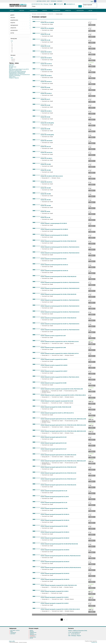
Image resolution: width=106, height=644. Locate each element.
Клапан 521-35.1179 (46, 147)
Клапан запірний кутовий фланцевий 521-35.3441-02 (54, 271)
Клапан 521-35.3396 (46, 194)
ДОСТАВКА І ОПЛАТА (41, 1)
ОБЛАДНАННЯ (56, 10)
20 (12, 47)
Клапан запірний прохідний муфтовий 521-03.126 (54, 443)
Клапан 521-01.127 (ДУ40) (47, 22)
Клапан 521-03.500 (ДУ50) (47, 135)
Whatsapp (46, 4)
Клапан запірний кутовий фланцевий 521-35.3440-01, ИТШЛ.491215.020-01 (60, 247)
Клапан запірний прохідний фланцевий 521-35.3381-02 (55, 520)
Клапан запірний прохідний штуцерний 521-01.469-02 (55, 597)
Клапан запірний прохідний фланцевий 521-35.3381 (54, 508)
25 (12, 49)
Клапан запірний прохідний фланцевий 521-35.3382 (54, 526)
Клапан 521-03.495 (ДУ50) (47, 123)
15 (12, 46)
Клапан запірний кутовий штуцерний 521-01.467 (53, 336)
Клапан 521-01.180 (45, 34)
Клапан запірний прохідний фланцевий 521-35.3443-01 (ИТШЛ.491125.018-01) (61, 568)
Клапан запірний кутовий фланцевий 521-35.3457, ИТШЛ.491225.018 (58, 318)
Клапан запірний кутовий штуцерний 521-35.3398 (54, 383)
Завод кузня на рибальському (15, 70)
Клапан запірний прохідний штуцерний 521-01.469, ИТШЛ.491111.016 (59, 585)
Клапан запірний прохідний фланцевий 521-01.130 (54, 503)
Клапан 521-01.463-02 (46, 58)
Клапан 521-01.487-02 (46, 64)
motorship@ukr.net (70, 4)
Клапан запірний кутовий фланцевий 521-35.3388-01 (54, 229)
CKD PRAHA (12, 65)
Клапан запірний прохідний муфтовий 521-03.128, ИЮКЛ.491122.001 (58, 455)
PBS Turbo (11, 66)
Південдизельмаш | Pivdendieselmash (17, 74)
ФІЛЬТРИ (45, 10)
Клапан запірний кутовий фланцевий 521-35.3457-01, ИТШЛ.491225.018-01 (60, 324)
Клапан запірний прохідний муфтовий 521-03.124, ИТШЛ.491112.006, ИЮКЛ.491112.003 (63, 431)
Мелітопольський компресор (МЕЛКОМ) (17, 71)
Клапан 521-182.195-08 (47, 141)
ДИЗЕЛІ (12, 10)
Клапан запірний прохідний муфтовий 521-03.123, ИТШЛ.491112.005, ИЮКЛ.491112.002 (63, 425)
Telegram (51, 4)
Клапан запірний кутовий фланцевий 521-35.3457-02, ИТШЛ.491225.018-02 (60, 330)
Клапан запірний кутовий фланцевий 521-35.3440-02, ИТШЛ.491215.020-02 (60, 253)
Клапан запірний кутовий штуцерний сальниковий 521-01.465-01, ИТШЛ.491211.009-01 (63, 395)
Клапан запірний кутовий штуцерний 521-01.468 (53, 348)
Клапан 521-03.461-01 (46, 82)
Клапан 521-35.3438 (46, 206)
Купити (92, 25)
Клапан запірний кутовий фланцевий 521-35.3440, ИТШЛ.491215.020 (58, 241)
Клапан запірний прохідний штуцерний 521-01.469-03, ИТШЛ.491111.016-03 (60, 609)
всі (12, 41)
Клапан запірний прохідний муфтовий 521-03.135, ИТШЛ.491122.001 (58, 485)
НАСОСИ (22, 10)
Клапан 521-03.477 (45, 99)
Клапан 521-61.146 (45, 217)
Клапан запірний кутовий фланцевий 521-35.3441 (54, 259)
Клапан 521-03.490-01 (46, 111)
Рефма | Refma (12, 77)
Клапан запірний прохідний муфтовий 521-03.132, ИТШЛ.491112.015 (58, 467)
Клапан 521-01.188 (45, 40)
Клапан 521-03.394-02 (46, 70)
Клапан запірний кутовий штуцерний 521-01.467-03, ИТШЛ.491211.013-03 (60, 342)
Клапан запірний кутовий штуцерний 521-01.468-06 (54, 365)
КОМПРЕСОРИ (33, 10)
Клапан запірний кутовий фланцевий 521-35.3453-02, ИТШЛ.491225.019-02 (60, 288)
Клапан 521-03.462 (45, 87)
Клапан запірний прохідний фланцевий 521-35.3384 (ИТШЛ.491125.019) (59, 544)
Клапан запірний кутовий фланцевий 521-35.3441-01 (54, 265)
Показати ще (64, 615)
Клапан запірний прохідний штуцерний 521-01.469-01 (55, 591)
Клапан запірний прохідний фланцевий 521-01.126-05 (55, 497)
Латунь (13, 61)
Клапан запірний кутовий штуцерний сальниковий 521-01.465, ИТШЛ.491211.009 (62, 389)
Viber (42, 4)
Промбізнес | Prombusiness (15, 76)
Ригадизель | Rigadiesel (14, 78)
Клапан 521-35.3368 (46, 170)
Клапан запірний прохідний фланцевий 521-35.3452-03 (55, 579)
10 (12, 44)
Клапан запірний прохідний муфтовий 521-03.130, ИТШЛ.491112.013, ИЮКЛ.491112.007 (63, 461)
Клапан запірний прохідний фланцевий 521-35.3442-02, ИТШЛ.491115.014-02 (61, 556)
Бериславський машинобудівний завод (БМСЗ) (19, 69)
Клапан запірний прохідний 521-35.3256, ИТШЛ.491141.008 (56, 407)
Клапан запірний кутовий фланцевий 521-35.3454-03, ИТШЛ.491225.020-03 (60, 312)
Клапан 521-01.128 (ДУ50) (47, 28)
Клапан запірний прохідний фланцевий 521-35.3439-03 (55, 550)
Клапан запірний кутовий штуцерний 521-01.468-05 (54, 359)
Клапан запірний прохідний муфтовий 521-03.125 (54, 437)
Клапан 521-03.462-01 (46, 93)
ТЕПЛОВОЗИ (53, 1)
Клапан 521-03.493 (45, 117)
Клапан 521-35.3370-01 (47, 182)
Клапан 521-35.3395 (46, 188)
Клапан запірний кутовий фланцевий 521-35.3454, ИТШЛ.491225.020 (58, 294)
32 (12, 50)
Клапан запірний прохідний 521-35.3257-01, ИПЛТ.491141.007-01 (57, 413)
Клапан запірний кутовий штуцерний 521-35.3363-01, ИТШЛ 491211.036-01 (60, 377)
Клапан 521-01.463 (45, 46)
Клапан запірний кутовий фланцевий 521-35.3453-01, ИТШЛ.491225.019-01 (60, 282)
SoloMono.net (94, 642)
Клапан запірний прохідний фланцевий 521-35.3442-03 (55, 562)
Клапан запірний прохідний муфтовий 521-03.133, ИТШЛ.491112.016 (58, 473)
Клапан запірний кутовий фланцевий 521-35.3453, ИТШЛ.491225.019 (58, 277)
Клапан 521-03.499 (45, 129)
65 (12, 52)
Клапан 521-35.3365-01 (47, 158)
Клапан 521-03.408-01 (46, 76)
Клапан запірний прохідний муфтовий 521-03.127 (54, 449)
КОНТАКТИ (60, 1)
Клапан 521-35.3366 (46, 164)
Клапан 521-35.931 (45, 212)
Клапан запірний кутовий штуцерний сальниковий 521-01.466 (57, 401)
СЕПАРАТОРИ (80, 10)
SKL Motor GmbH (13, 67)
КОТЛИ (90, 10)
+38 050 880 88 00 (36, 4)
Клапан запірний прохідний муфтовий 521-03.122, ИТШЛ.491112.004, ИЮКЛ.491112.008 (63, 419)
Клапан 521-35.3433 (46, 200)
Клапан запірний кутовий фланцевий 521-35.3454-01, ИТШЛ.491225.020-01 (60, 300)
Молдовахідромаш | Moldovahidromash (17, 72)
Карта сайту (12, 641)
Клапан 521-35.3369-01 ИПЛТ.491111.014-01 (52, 176)
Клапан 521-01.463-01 (46, 52)
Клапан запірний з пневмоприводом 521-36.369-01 (54, 223)
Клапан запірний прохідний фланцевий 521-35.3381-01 (55, 514)
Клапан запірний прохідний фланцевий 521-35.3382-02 (55, 538)
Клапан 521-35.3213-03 (47, 152)
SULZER (11, 68)
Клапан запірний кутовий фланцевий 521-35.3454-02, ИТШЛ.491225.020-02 (60, 306)
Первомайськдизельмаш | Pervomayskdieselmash (19, 75)
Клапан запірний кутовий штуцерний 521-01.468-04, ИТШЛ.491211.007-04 (60, 353)
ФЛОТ (48, 1)
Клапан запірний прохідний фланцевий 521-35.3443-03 (55, 573)
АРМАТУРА (68, 10)
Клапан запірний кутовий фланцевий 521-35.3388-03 (54, 235)
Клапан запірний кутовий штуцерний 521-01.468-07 (54, 371)
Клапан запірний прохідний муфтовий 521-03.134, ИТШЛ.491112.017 (58, 479)
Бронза (13, 59)
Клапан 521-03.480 (45, 105)
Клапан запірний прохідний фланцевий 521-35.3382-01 (55, 532)
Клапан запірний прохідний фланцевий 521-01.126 (54, 491)
